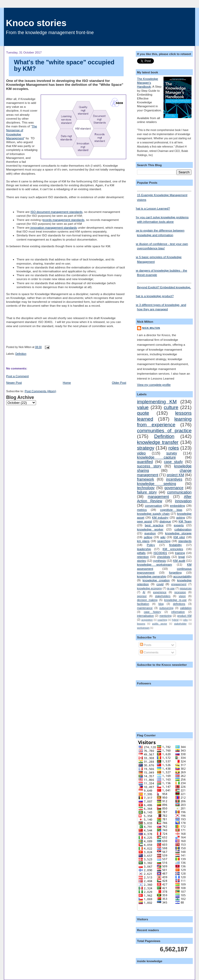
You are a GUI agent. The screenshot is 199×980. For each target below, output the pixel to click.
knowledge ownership (152, 576)
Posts (146, 645)
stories (141, 561)
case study (173, 462)
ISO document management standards (57, 212)
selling (148, 537)
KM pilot (179, 537)
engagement (179, 584)
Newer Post (14, 383)
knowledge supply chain (153, 514)
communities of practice (164, 431)
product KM (184, 616)
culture (171, 407)
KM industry (160, 517)
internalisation (145, 616)
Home (67, 383)
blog (161, 604)
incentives (174, 479)
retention (143, 557)
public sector (160, 624)
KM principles (173, 549)
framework (146, 479)
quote (143, 413)
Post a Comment (17, 376)
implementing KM (157, 402)
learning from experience (164, 422)
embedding (177, 506)
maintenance (145, 608)
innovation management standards (53, 227)
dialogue (165, 521)
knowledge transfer (158, 442)
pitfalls (141, 553)
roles (174, 448)
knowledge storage (178, 533)
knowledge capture (157, 457)
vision (182, 596)
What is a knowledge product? (154, 296)
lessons (141, 624)
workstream (143, 628)
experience (160, 592)
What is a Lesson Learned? (152, 208)
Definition (21, 354)
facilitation (143, 604)
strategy (146, 448)
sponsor (142, 596)
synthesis (159, 561)
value (143, 407)
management (158, 497)
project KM (175, 475)
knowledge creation (156, 580)
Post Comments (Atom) (40, 391)
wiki (163, 537)
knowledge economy (150, 588)
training (180, 553)
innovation (183, 501)
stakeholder (180, 624)
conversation (153, 506)
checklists (164, 557)
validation (186, 608)
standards (185, 541)
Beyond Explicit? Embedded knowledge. (164, 286)
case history (152, 612)
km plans (143, 541)
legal (182, 557)
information (178, 612)
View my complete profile (154, 385)
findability (176, 545)
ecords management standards (63, 220)
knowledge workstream (155, 564)
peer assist (145, 521)
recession (180, 592)
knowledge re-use (175, 600)
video (141, 453)
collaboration (183, 529)
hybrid (175, 620)
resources (186, 588)
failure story (147, 492)
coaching (162, 620)
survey (172, 453)
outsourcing (166, 608)
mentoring (165, 616)
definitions (179, 604)
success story (149, 466)
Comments (149, 652)
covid (160, 584)
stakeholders (163, 596)
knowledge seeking (157, 484)
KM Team (185, 521)
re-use (171, 588)
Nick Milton (151, 328)
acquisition (147, 620)
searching (164, 541)
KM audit (179, 561)
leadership (144, 549)
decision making (147, 600)
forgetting (175, 572)
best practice (154, 525)
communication (179, 492)
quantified (145, 462)
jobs (185, 620)
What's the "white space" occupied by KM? (64, 66)
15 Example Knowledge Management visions (164, 196)
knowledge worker (150, 529)
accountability (182, 576)
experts (179, 525)
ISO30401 (160, 553)
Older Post (119, 383)
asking (181, 517)
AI (144, 592)
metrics (142, 510)
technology (146, 488)
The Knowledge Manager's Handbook (148, 83)
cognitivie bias (171, 510)
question (150, 533)
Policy (151, 545)
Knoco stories (36, 23)
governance (174, 488)
